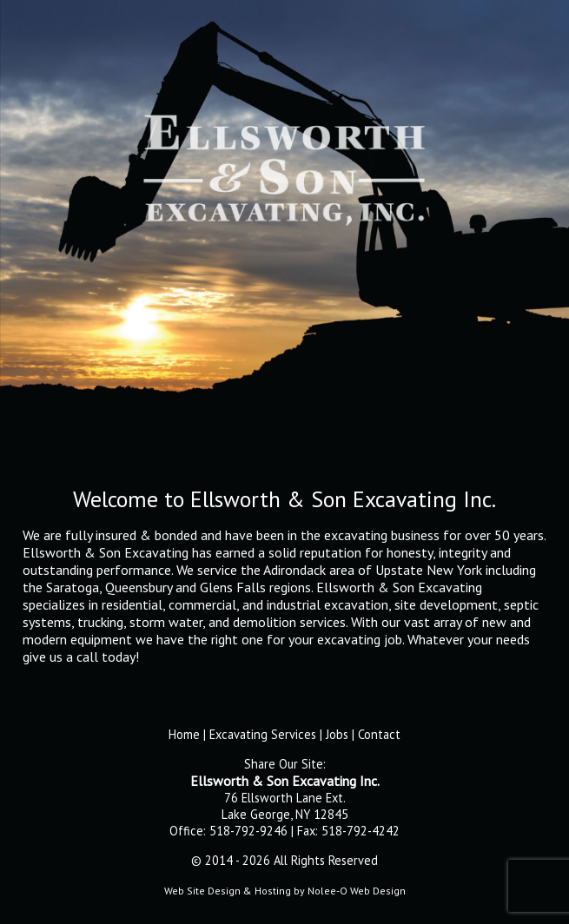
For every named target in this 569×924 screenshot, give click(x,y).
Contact (379, 734)
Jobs (337, 734)
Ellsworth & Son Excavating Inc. (285, 781)
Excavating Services (263, 734)
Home (184, 734)
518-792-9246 (248, 831)
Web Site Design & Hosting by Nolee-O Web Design (285, 891)
